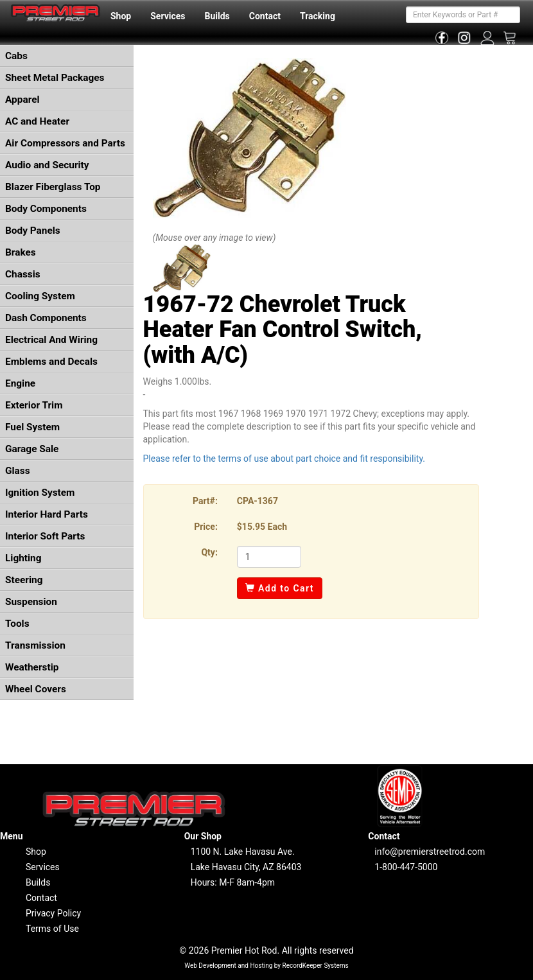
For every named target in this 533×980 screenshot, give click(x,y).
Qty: (209, 552)
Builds (217, 16)
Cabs (16, 56)
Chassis (23, 274)
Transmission (35, 645)
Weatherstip (32, 667)
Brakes (21, 252)
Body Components (46, 209)
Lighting (23, 558)
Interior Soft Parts (45, 536)
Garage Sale (32, 449)
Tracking (318, 16)
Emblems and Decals (51, 362)
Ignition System (40, 493)
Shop (121, 16)
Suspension (31, 602)
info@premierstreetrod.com (430, 852)
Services (168, 16)
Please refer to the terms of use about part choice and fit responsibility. (284, 459)
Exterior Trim (34, 405)
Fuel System (32, 427)
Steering (24, 580)
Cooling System (40, 296)
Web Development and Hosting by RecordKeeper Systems (266, 966)
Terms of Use (52, 929)
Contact (265, 16)
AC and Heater (37, 121)
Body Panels (33, 231)
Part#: (205, 501)
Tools (17, 624)
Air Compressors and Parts (65, 143)
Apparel (22, 100)
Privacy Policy (53, 913)
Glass (18, 471)
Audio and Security (47, 165)
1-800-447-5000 (406, 867)
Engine (20, 383)
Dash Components (46, 318)
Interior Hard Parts (47, 514)
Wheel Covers (36, 689)
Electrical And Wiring (51, 340)
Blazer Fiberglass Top (53, 187)
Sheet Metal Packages (55, 78)
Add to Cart (280, 588)
